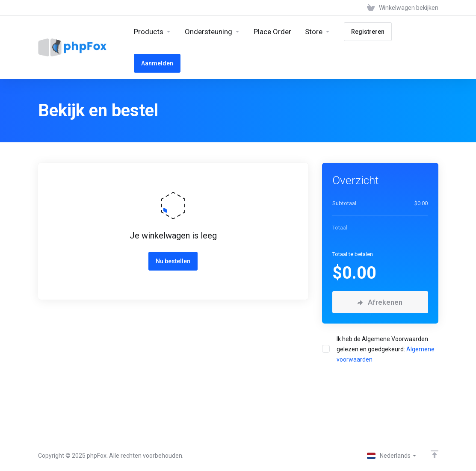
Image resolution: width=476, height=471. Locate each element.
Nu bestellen (173, 261)
